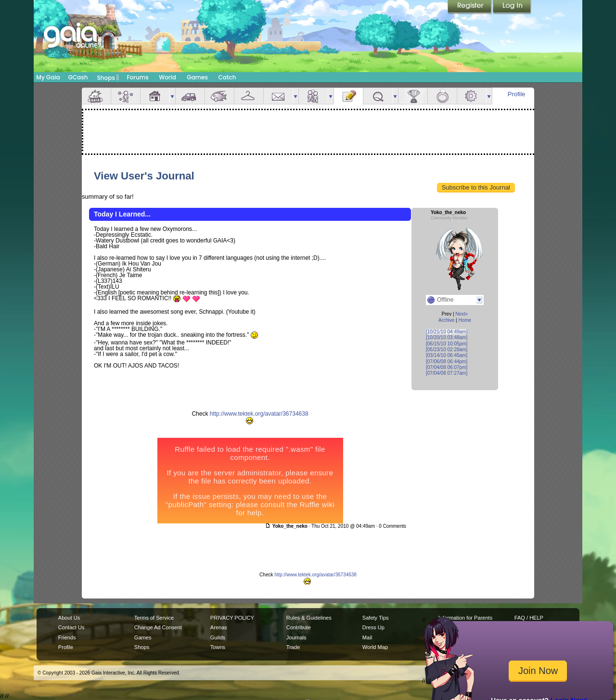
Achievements (413, 96)
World (167, 77)
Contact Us (71, 627)
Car (190, 96)
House (155, 96)
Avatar (126, 96)
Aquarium (219, 96)
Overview (96, 96)
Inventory (249, 96)
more (172, 96)
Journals (296, 637)
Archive (446, 320)
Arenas (219, 627)
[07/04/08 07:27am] (447, 373)
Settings (472, 96)
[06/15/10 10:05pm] (447, 344)
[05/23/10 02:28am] (447, 350)
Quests (378, 96)
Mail (278, 96)
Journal (348, 96)
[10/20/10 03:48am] (447, 337)
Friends (313, 96)
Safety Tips (376, 618)
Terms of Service (154, 618)
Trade (293, 647)
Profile (517, 94)
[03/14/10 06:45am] (447, 355)
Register (470, 7)
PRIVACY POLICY (232, 618)
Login (512, 7)
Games (197, 77)
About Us (69, 618)
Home (465, 320)
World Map (375, 647)
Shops (108, 77)
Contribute (299, 627)
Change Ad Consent (158, 627)
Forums (137, 77)
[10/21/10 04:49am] (447, 332)
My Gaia (48, 77)
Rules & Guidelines (309, 618)
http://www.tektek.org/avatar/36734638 (259, 414)
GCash (78, 77)
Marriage (442, 96)
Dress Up (373, 627)
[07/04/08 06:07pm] (447, 367)
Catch (227, 77)
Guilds (218, 637)
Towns (218, 647)
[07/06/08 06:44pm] (447, 362)
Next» (462, 314)
